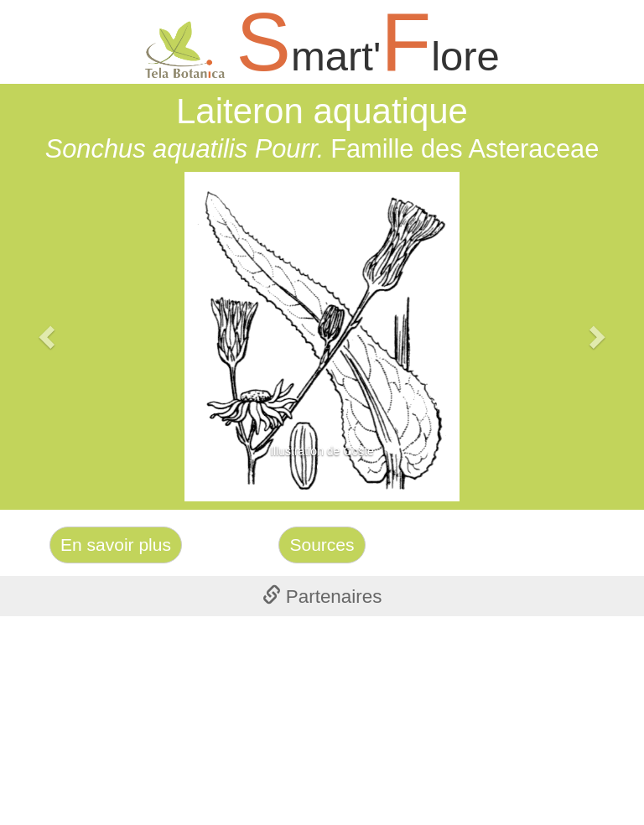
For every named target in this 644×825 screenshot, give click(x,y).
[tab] (322, 596)
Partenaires (322, 597)
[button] (48, 337)
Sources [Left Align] (322, 545)
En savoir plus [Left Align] (116, 545)
